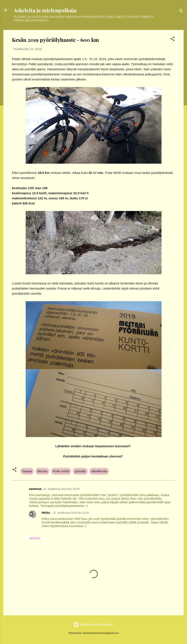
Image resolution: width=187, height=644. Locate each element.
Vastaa (35, 538)
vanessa (35, 489)
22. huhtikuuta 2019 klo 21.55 (71, 513)
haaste (27, 471)
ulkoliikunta (99, 471)
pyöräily (80, 471)
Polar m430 (61, 471)
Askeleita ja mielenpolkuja (45, 10)
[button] (173, 40)
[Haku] (181, 12)
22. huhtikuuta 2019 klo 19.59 (61, 489)
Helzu (46, 513)
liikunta (42, 471)
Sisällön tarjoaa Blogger (93, 624)
